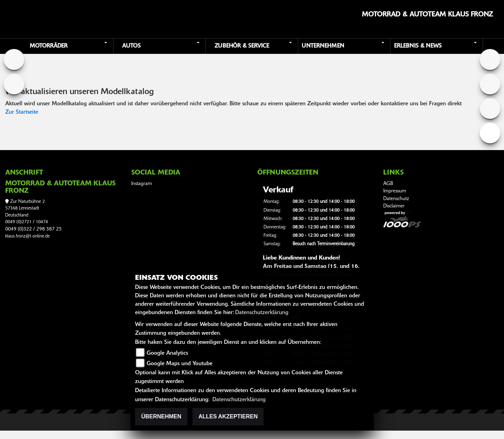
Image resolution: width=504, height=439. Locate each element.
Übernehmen (161, 416)
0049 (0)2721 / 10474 (27, 222)
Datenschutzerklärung (262, 313)
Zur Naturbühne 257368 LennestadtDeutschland (25, 208)
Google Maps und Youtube (180, 364)
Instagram (142, 184)
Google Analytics (167, 353)
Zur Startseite (22, 112)
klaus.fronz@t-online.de (27, 236)
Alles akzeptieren (228, 416)
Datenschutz (396, 199)
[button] (68, 46)
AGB (388, 184)
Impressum (395, 191)
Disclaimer (394, 206)
